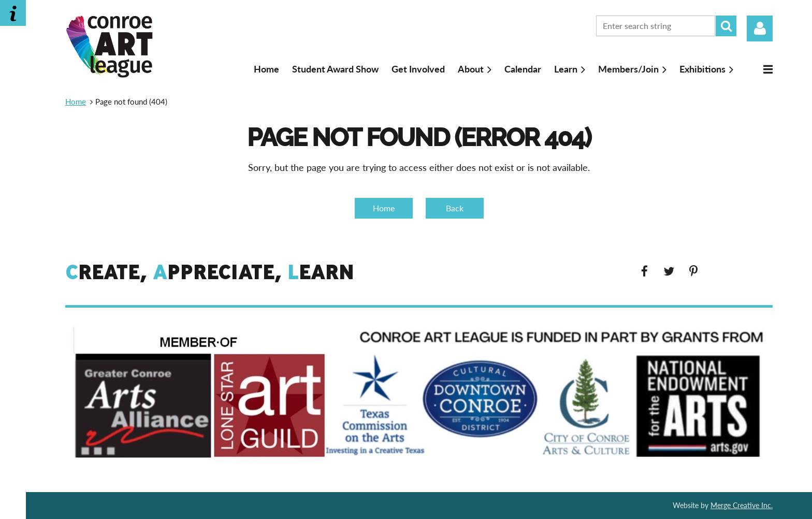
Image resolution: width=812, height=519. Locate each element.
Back (455, 208)
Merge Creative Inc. (742, 505)
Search (726, 26)
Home (76, 102)
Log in (760, 28)
